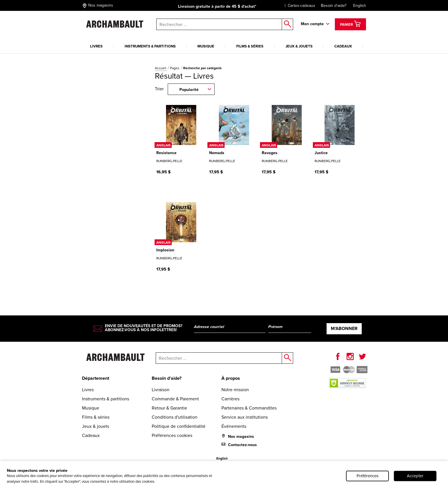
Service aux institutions (245, 417)
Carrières (230, 399)
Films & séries (250, 46)
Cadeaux (343, 46)
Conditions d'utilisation (175, 417)
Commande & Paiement (175, 399)
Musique (206, 46)
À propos (231, 378)
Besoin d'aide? (334, 6)
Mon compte (312, 24)
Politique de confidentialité (179, 426)
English (360, 6)
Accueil (161, 68)
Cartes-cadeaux (298, 6)
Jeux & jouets (299, 46)
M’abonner (344, 328)
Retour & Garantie (169, 408)
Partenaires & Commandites (249, 408)
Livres (96, 46)
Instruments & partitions (150, 46)
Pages (175, 68)
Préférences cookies (172, 435)
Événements (234, 426)
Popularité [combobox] (189, 90)
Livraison (161, 390)
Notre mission (235, 390)
